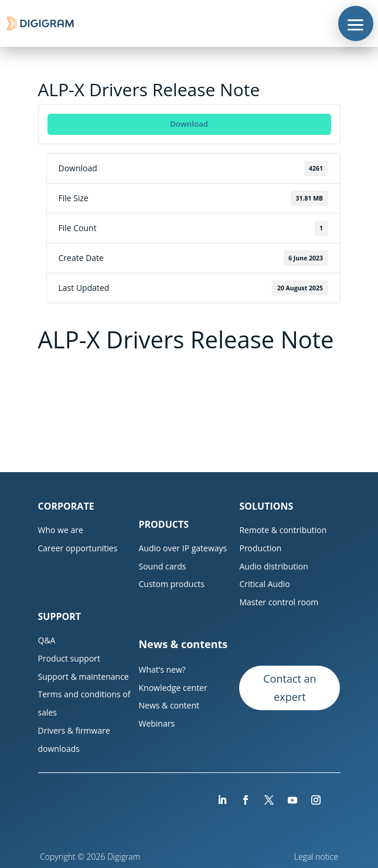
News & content (169, 705)
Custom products (171, 584)
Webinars (156, 723)
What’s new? (162, 669)
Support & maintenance (84, 677)
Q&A (47, 640)
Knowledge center (173, 688)
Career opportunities (78, 548)
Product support (69, 658)
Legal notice (317, 857)
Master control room (279, 602)
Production (260, 548)
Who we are (61, 530)
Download (189, 124)
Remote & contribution (283, 530)
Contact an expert (290, 688)
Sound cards (162, 566)
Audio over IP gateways (183, 548)
